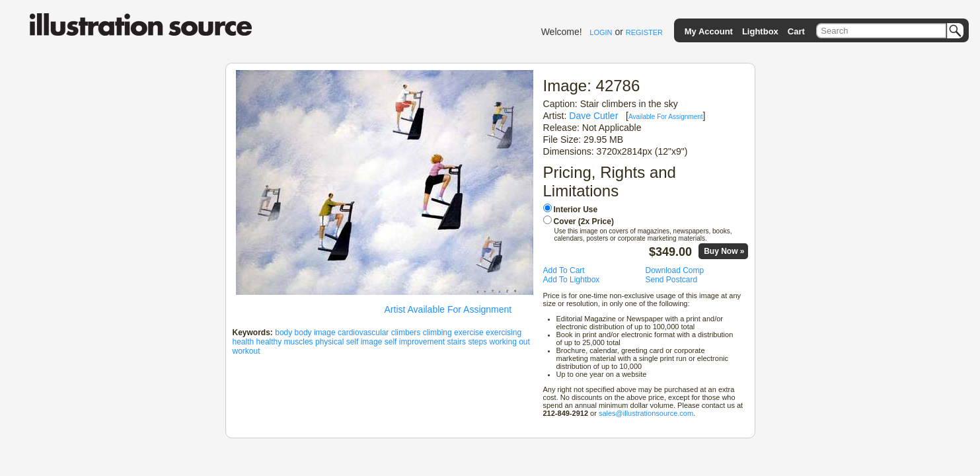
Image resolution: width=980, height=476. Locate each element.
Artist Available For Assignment (448, 309)
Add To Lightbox (572, 280)
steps (477, 342)
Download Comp (675, 270)
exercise (469, 333)
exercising (504, 333)
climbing (437, 333)
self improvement (415, 342)
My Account (709, 31)
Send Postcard (672, 280)
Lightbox (760, 31)
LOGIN (601, 32)
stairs (456, 342)
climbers (406, 333)
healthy (269, 342)
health (244, 342)
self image (364, 342)
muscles (299, 342)
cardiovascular (363, 333)
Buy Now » (724, 251)
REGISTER (644, 32)
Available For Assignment (666, 117)
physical (329, 342)
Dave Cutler (593, 116)
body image (315, 333)
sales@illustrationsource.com (646, 413)
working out (509, 342)
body (283, 333)
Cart (796, 31)
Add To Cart (564, 270)
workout (246, 351)
